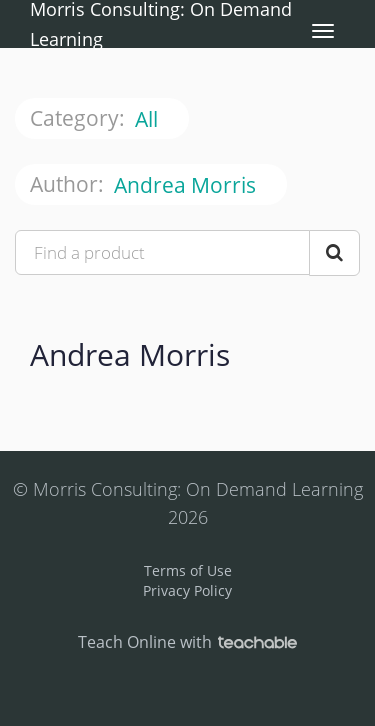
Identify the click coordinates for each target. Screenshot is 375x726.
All (149, 119)
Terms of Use (188, 570)
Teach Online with (187, 642)
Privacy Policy (187, 590)
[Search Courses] (334, 253)
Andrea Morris (187, 185)
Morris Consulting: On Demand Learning (161, 24)
